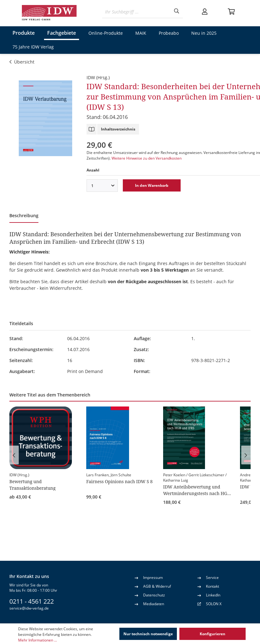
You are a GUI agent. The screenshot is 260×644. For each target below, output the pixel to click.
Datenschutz (150, 595)
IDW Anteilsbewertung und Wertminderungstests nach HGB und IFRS (197, 490)
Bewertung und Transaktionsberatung (32, 485)
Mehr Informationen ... (37, 640)
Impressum (149, 577)
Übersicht (22, 62)
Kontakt (208, 586)
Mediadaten (149, 604)
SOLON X (214, 604)
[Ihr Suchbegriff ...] (136, 12)
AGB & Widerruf (153, 586)
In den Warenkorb (152, 185)
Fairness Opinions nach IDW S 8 (119, 481)
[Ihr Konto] (205, 12)
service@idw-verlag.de (29, 608)
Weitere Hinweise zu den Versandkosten (147, 158)
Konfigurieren (212, 634)
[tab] (24, 216)
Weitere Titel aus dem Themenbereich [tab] (50, 395)
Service (208, 577)
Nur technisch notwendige (148, 634)
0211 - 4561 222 (32, 601)
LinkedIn (209, 595)
